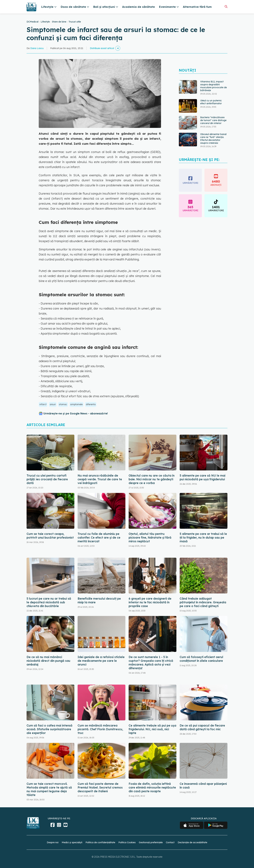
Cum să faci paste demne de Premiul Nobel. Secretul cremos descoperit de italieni (100, 787)
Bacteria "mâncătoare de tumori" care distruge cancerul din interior (213, 120)
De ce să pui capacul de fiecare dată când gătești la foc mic (202, 727)
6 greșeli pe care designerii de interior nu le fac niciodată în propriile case (150, 602)
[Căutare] (226, 7)
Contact (170, 842)
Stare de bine (59, 22)
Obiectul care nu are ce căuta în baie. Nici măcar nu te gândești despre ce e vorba (152, 479)
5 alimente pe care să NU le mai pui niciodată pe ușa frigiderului (202, 477)
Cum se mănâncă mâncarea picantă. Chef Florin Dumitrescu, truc (100, 729)
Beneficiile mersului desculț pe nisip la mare (99, 600)
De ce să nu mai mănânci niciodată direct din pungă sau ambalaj (48, 661)
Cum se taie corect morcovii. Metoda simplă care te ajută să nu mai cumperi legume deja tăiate (49, 789)
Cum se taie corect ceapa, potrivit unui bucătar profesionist (50, 536)
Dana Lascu (37, 48)
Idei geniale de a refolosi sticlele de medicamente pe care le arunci (101, 661)
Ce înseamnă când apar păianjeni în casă (203, 786)
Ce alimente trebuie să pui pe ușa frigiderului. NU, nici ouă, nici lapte (152, 729)
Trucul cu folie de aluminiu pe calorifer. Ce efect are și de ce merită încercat (99, 538)
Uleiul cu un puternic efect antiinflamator (211, 102)
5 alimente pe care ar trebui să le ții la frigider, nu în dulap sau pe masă (203, 538)
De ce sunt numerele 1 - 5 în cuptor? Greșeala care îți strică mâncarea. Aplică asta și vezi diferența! (151, 663)
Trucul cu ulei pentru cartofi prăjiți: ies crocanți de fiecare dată (47, 479)
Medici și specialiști (72, 842)
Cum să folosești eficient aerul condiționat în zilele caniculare (201, 659)
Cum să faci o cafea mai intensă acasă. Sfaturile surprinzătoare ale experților (49, 729)
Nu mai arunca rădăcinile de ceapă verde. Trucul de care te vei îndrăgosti (100, 479)
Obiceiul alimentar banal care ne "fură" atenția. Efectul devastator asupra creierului (213, 139)
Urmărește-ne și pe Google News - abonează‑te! (76, 413)
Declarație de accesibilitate (192, 842)
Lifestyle (45, 22)
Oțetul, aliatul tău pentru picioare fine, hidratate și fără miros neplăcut (150, 538)
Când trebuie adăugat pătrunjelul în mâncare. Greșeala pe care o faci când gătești (203, 602)
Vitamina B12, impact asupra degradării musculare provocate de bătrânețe (214, 86)
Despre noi (53, 842)
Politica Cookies (127, 842)
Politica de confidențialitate (100, 842)
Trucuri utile (75, 22)
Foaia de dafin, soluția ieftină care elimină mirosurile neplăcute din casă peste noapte (152, 787)
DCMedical (32, 22)
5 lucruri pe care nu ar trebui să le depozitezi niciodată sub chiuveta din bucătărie (49, 602)
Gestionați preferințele (151, 842)
